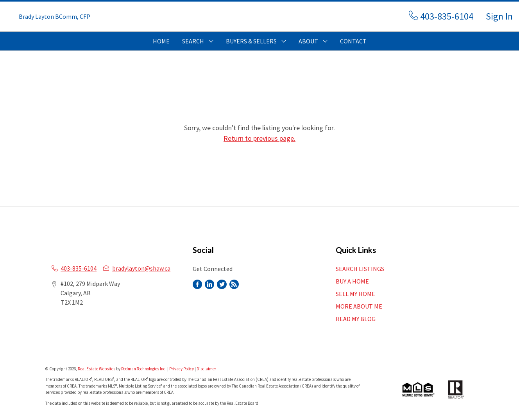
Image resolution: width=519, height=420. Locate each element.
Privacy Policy (182, 369)
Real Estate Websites (97, 369)
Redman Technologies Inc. (144, 369)
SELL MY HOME (355, 294)
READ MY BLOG (356, 319)
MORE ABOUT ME (359, 306)
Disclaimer (206, 369)
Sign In (499, 16)
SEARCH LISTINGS (360, 269)
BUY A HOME (352, 281)
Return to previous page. (259, 138)
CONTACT (353, 41)
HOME (161, 41)
